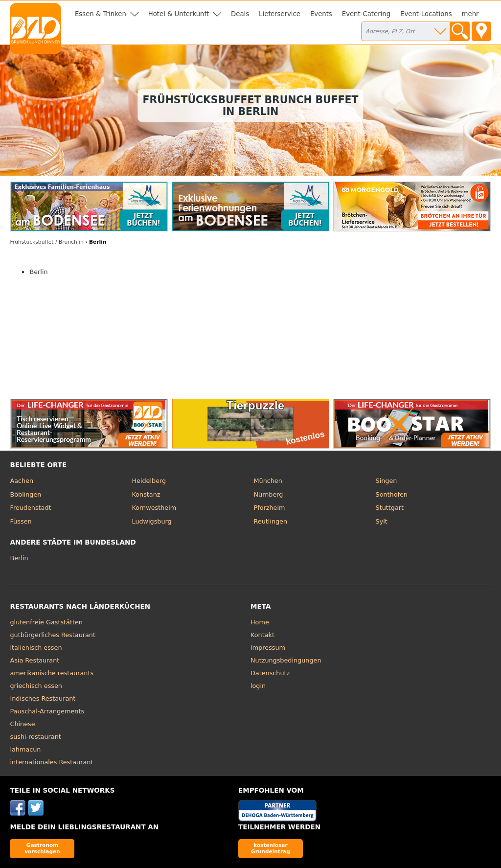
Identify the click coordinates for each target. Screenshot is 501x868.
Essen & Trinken (101, 14)
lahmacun (25, 749)
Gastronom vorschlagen (42, 848)
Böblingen (25, 494)
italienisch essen (36, 648)
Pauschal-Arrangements (47, 711)
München (268, 481)
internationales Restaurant (51, 762)
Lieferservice (280, 14)
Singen (387, 481)
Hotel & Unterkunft (179, 14)
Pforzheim (270, 508)
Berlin (38, 272)
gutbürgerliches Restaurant (53, 635)
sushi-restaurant (35, 737)
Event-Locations (426, 14)
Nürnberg (269, 494)
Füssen (21, 521)
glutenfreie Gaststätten (46, 622)
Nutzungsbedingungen (286, 660)
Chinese (22, 724)
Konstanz (146, 494)
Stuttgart (390, 508)
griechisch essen (36, 686)
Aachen (22, 481)
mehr (470, 14)
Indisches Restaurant (43, 698)
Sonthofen (392, 494)
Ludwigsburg (151, 521)
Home (260, 622)
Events (321, 14)
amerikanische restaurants (52, 673)
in (46, 242)
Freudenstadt (30, 508)
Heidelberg (149, 481)
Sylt (382, 521)
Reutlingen (271, 521)
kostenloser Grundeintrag (271, 848)
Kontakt (262, 635)
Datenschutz (270, 673)
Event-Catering (366, 14)
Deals (240, 14)
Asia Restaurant (34, 660)
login (258, 686)
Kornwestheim (154, 508)
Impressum (268, 648)
